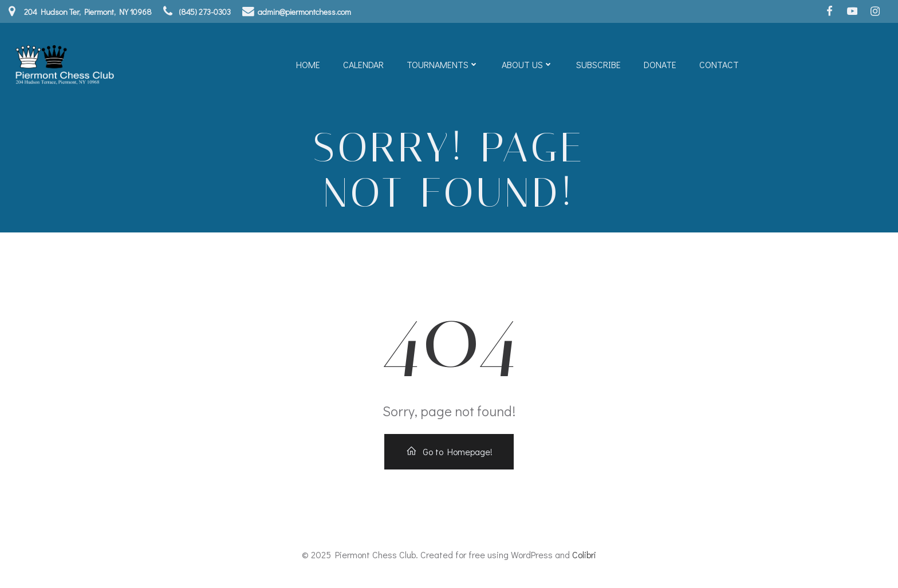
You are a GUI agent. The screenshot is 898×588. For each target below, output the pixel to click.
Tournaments (443, 64)
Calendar (363, 64)
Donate (660, 64)
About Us (527, 64)
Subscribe (598, 64)
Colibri (584, 555)
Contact (719, 64)
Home (308, 64)
